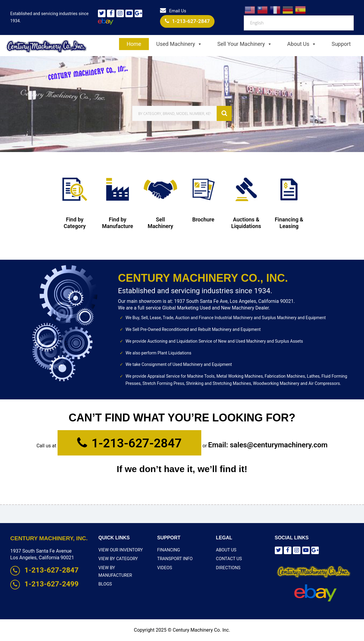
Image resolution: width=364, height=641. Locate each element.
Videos (165, 567)
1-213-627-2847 (187, 21)
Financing (168, 550)
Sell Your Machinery (245, 44)
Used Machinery (179, 44)
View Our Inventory (120, 550)
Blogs (105, 576)
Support (341, 44)
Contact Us (229, 559)
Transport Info (174, 559)
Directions (228, 567)
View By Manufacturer (123, 567)
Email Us (173, 11)
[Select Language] (299, 23)
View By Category (118, 559)
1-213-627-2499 (44, 584)
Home (134, 44)
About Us (302, 44)
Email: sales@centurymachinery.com (267, 445)
